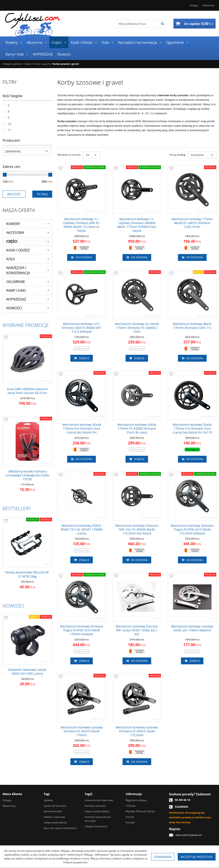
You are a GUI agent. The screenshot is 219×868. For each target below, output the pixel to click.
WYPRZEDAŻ (43, 54)
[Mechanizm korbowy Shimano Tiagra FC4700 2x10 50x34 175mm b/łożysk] (82, 630)
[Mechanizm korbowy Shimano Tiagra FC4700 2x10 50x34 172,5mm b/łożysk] (192, 530)
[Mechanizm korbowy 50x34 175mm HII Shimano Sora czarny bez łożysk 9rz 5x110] (192, 429)
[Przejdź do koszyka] (199, 24)
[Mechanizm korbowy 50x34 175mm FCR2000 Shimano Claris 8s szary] (137, 429)
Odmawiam (163, 857)
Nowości (64, 54)
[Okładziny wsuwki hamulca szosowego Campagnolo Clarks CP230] (27, 475)
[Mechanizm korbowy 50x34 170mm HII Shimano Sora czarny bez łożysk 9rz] (82, 429)
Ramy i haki (15, 54)
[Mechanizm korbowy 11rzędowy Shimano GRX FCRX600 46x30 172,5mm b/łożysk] (82, 225)
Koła (105, 42)
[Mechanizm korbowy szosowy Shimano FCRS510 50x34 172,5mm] (137, 731)
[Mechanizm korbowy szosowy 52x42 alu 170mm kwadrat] (192, 628)
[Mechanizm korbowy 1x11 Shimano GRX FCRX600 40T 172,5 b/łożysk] (82, 328)
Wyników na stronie (69, 155)
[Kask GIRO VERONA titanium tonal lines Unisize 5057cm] (27, 391)
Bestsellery (17, 508)
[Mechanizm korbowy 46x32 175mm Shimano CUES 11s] (192, 326)
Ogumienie (175, 42)
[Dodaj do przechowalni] (61, 169)
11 (7, 130)
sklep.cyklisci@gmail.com (189, 835)
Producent (12, 140)
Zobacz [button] (82, 358)
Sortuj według (178, 155)
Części (57, 42)
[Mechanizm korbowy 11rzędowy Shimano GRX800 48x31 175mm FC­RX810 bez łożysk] (137, 225)
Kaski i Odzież (82, 42)
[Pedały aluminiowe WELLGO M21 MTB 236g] (27, 574)
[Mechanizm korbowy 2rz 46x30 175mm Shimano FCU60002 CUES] (137, 328)
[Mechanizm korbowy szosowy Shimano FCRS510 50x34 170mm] (82, 731)
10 (7, 124)
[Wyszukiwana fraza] (138, 24)
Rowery (12, 42)
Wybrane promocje (26, 325)
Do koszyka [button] (81, 257)
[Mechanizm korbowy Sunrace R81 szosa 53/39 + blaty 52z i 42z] (137, 630)
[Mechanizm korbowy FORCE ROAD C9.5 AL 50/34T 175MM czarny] (82, 530)
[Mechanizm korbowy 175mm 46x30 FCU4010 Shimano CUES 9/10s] (192, 223)
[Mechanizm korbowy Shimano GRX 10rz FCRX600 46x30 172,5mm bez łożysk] (137, 530)
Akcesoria (35, 42)
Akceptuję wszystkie (197, 857)
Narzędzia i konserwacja (138, 42)
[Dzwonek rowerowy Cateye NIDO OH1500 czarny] (27, 672)
